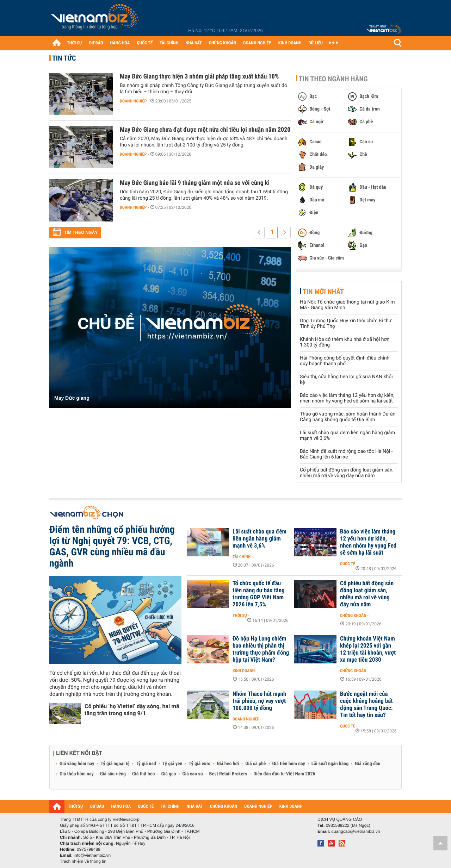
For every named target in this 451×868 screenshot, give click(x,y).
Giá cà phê (255, 764)
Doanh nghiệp (133, 101)
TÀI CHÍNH (169, 43)
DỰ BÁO (96, 43)
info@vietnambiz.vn (92, 855)
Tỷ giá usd (146, 764)
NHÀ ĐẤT (193, 43)
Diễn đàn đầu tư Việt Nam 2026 (284, 774)
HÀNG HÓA (120, 43)
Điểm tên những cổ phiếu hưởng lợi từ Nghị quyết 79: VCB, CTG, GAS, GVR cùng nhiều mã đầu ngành (112, 546)
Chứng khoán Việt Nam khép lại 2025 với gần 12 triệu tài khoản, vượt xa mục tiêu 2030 (368, 649)
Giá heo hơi (228, 764)
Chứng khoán (353, 616)
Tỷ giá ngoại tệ (115, 764)
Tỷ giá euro (199, 764)
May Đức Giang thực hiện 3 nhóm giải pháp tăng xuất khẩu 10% (199, 77)
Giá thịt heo (143, 774)
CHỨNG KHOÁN (223, 43)
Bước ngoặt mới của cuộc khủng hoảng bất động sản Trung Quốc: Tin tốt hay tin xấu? (366, 705)
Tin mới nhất (323, 292)
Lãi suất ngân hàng (330, 764)
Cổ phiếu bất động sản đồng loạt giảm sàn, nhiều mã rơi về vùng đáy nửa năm (347, 473)
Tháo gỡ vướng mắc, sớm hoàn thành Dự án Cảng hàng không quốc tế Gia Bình (348, 417)
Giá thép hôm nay (77, 774)
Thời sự (240, 616)
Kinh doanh (244, 671)
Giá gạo (168, 774)
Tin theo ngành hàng (333, 79)
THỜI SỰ (75, 43)
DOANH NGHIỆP (257, 43)
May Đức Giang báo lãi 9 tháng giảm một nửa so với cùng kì (195, 183)
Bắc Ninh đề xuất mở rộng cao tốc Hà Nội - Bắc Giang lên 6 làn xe (346, 454)
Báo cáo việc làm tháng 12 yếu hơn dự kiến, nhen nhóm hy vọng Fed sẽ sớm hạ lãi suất (347, 398)
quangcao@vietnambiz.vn (356, 831)
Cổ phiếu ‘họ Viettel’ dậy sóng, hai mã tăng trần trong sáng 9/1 (132, 710)
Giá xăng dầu (367, 764)
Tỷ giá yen (172, 764)
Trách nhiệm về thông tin (83, 861)
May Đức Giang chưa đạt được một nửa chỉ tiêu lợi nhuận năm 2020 (205, 130)
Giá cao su (193, 774)
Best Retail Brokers (228, 774)
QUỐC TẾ (145, 43)
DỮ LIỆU (316, 43)
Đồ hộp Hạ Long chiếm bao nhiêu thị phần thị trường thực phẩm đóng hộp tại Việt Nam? (261, 649)
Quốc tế (348, 564)
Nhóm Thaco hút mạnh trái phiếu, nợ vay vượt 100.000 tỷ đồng (259, 701)
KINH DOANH (290, 43)
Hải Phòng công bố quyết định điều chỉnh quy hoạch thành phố (345, 361)
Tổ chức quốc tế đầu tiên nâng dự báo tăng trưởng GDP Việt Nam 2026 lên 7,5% (259, 594)
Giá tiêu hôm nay (289, 764)
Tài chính (242, 557)
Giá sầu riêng (113, 774)
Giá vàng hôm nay (77, 764)
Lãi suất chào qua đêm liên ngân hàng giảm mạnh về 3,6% (260, 539)
